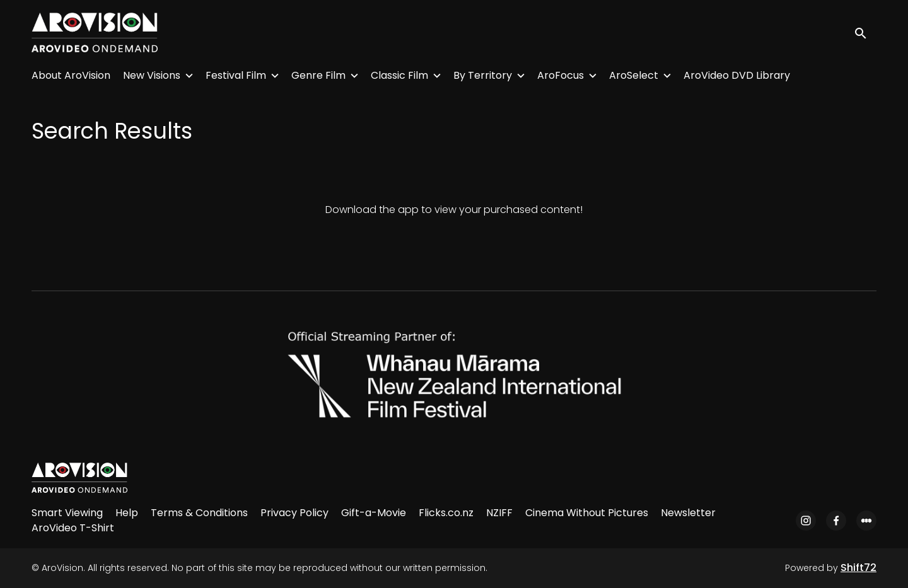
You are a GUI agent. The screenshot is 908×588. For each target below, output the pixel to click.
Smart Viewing (67, 513)
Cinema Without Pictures (587, 513)
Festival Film (236, 75)
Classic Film (399, 75)
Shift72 (859, 568)
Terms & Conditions (199, 513)
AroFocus (561, 75)
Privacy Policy (294, 513)
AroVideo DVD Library (737, 75)
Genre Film (318, 75)
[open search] (865, 32)
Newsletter (688, 513)
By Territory (483, 75)
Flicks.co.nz (446, 513)
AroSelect (634, 75)
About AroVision (71, 75)
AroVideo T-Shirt (73, 528)
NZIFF (499, 513)
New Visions (152, 75)
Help (127, 513)
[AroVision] (79, 478)
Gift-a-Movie (374, 513)
